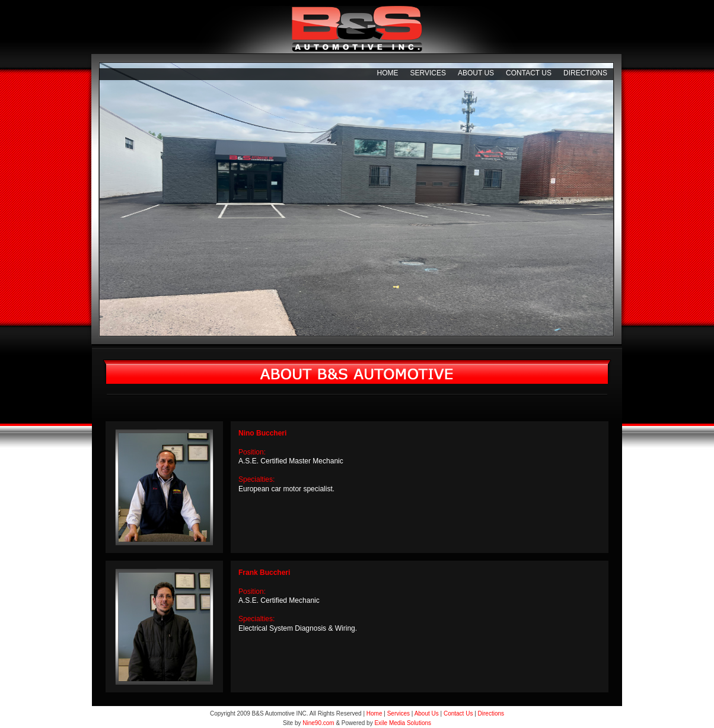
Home (387, 73)
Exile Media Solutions (403, 723)
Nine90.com (318, 723)
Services (428, 73)
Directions (585, 73)
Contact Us (529, 73)
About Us (476, 73)
